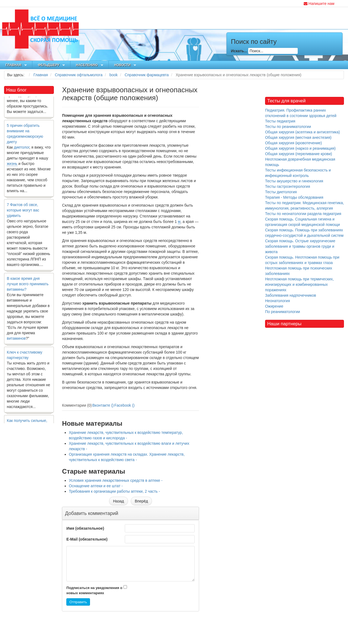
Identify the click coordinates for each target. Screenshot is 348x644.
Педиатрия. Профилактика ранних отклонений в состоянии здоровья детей (301, 113)
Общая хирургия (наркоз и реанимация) (300, 148)
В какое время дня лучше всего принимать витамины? (28, 286)
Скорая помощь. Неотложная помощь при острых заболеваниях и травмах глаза (302, 260)
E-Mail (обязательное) (87, 539)
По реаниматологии (282, 312)
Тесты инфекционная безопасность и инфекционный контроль (298, 173)
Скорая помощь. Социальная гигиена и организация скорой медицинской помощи (302, 222)
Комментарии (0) (77, 405)
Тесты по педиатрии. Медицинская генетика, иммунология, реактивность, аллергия (304, 206)
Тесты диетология (281, 192)
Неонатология (277, 301)
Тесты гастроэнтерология (288, 186)
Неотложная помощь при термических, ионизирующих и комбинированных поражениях (299, 284)
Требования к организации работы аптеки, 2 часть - (114, 491)
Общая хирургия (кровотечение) (293, 143)
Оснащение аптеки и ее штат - (96, 486)
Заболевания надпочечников (291, 295)
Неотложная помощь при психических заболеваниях (299, 271)
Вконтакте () (103, 405)
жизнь (12, 165)
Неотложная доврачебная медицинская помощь (300, 162)
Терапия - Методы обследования (294, 197)
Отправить (78, 602)
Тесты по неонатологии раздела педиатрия (303, 214)
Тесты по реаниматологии (288, 127)
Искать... (239, 51)
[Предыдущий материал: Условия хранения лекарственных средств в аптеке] (119, 501)
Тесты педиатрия (280, 121)
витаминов (16, 340)
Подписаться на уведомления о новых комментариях (94, 590)
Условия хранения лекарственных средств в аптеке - (116, 480)
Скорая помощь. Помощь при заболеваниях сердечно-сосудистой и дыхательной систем (304, 233)
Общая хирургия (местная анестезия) (298, 137)
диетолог (22, 149)
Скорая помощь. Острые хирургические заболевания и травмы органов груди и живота (300, 246)
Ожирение (274, 306)
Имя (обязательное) (85, 528)
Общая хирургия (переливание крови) (299, 154)
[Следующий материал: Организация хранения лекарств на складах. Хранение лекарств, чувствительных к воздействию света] (141, 501)
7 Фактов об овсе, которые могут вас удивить (23, 212)
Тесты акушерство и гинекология (294, 181)
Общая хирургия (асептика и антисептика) (302, 132)
